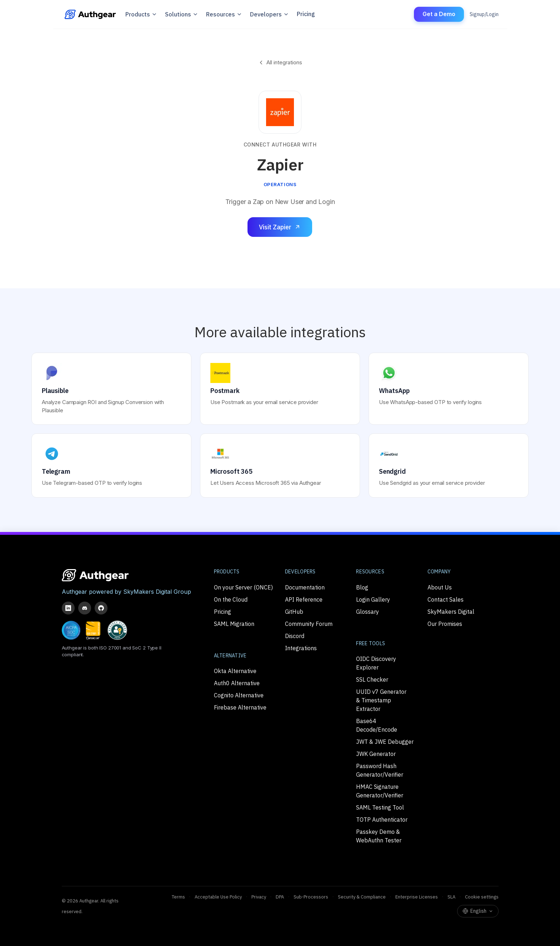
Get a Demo (439, 14)
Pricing (306, 14)
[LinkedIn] (68, 608)
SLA (451, 897)
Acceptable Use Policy (218, 897)
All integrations (280, 62)
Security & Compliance (362, 897)
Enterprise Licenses (417, 897)
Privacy (259, 897)
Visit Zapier (280, 227)
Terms (178, 897)
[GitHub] (101, 608)
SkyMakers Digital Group (157, 592)
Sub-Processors (311, 897)
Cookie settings (482, 897)
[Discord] (85, 608)
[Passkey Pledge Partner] (117, 630)
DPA (280, 897)
